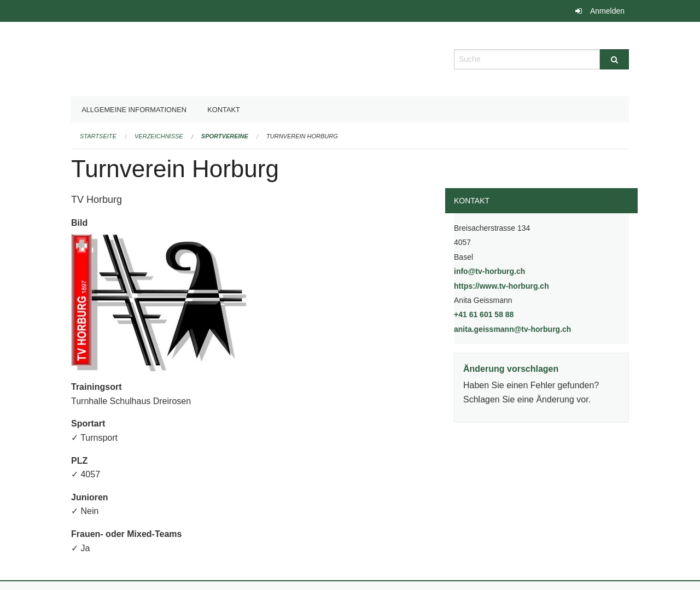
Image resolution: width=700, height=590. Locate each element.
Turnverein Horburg (302, 136)
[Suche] (614, 59)
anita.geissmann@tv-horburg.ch (512, 329)
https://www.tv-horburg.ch (529, 285)
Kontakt (224, 110)
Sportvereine (225, 136)
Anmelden (607, 11)
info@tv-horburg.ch (489, 271)
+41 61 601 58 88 (484, 314)
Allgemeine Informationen (134, 110)
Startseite (98, 136)
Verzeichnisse (159, 136)
